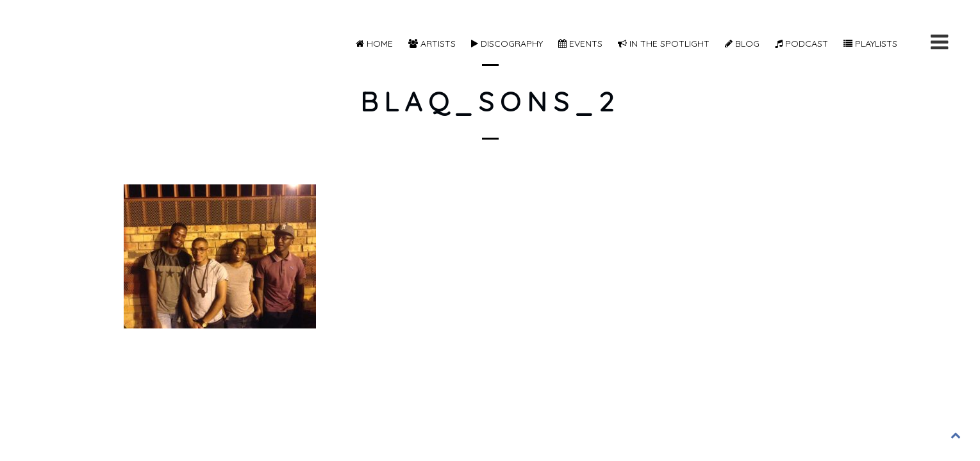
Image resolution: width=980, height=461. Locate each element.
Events (580, 44)
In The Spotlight (664, 44)
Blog (742, 44)
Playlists (870, 44)
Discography (507, 44)
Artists (432, 44)
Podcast (801, 44)
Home (374, 44)
